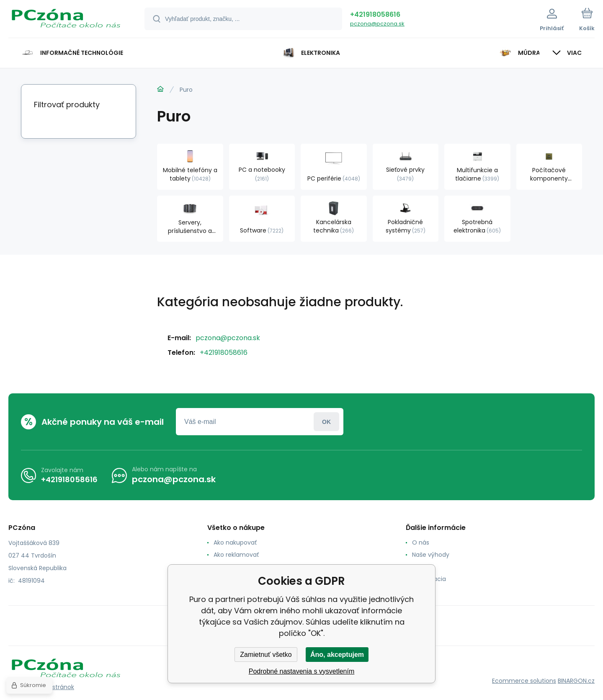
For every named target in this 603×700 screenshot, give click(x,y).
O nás (421, 542)
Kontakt (423, 567)
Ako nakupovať (235, 542)
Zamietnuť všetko (266, 655)
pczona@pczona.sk (377, 24)
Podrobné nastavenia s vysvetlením (302, 671)
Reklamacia (429, 579)
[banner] (66, 20)
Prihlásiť (326, 422)
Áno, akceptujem (337, 655)
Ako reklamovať (236, 555)
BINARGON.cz (576, 681)
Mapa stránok (54, 687)
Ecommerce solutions (524, 681)
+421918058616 (375, 14)
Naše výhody (431, 555)
